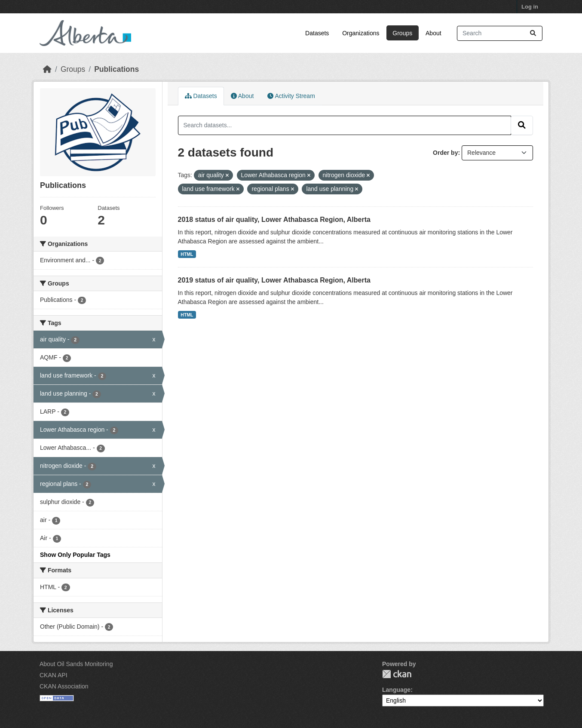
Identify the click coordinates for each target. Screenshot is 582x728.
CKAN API (54, 675)
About (433, 33)
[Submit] (533, 33)
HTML (187, 254)
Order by (445, 153)
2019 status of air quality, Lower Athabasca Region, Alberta (274, 280)
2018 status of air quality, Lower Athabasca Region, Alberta (274, 220)
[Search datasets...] (500, 33)
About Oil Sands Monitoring (76, 664)
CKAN (397, 674)
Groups (402, 33)
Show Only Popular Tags (75, 555)
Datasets (317, 33)
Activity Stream (291, 96)
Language (396, 690)
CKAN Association (64, 686)
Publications (116, 69)
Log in (530, 7)
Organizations (361, 33)
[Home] (47, 69)
